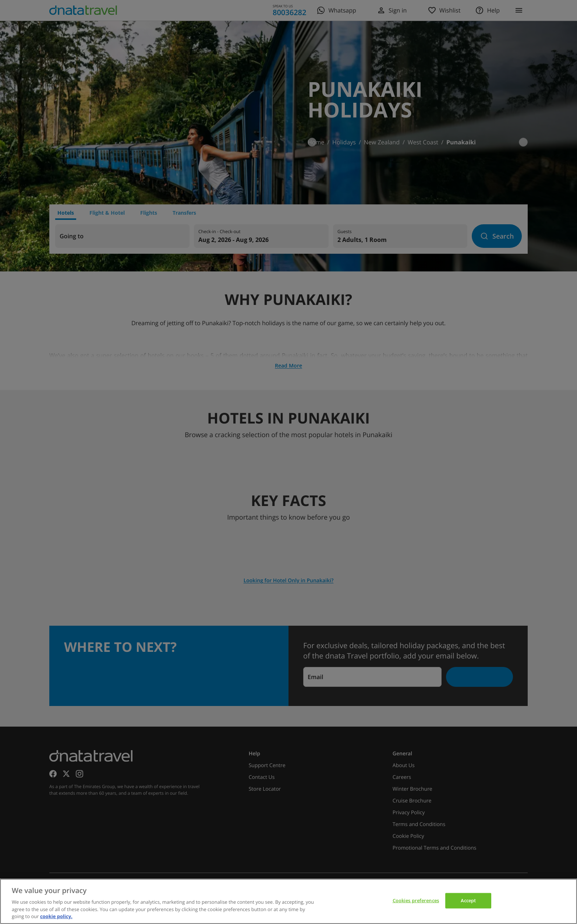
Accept (468, 900)
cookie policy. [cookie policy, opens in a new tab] (56, 916)
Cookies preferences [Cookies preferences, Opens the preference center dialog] (416, 900)
